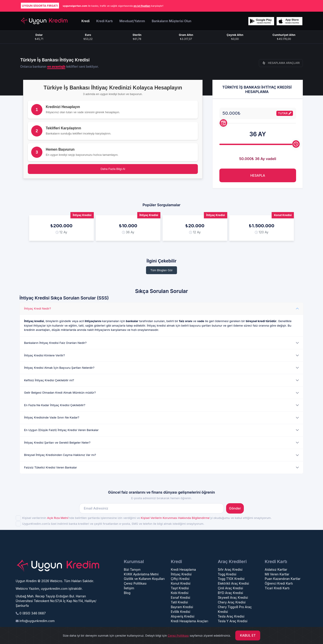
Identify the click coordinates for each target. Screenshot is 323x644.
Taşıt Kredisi (180, 588)
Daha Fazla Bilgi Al (113, 169)
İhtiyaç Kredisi (181, 574)
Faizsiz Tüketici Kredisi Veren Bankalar (50, 467)
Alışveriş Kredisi (182, 616)
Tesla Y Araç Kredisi (233, 621)
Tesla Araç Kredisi (231, 616)
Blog (127, 593)
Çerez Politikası (135, 583)
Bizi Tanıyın (132, 569)
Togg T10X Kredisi (231, 579)
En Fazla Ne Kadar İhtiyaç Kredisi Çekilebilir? (55, 405)
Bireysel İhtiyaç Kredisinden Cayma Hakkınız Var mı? (60, 455)
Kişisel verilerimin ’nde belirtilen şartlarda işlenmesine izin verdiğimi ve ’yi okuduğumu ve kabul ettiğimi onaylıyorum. (147, 518)
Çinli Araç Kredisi (230, 588)
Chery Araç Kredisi (232, 602)
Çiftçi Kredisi (180, 579)
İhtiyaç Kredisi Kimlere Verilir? (44, 355)
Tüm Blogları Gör (162, 270)
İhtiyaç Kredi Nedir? (37, 308)
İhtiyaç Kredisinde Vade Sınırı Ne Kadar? (52, 417)
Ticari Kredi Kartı (277, 588)
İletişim (129, 588)
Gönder (235, 508)
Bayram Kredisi (182, 607)
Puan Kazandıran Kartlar (283, 579)
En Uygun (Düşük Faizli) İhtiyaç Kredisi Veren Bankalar (61, 430)
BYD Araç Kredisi (230, 593)
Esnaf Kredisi (180, 597)
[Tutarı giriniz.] (247, 113)
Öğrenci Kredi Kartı (279, 583)
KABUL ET (248, 635)
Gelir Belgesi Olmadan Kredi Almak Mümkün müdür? (60, 392)
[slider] (223, 123)
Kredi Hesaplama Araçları (189, 621)
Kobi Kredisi (179, 593)
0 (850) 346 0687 (33, 613)
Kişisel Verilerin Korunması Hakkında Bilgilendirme (175, 518)
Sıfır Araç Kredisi (230, 569)
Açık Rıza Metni (58, 518)
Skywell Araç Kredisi (233, 597)
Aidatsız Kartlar (276, 569)
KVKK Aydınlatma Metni (141, 574)
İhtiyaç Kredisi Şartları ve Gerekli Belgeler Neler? (57, 442)
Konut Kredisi (180, 583)
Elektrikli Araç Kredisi (233, 583)
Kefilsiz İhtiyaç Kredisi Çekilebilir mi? (49, 380)
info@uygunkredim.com (37, 621)
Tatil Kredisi (179, 602)
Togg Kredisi (227, 574)
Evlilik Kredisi (180, 612)
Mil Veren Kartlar (277, 574)
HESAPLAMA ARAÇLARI (281, 63)
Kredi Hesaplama (183, 569)
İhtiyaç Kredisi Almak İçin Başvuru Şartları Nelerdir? (59, 368)
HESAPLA (258, 175)
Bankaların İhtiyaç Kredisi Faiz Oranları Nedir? (55, 343)
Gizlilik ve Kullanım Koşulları (144, 579)
